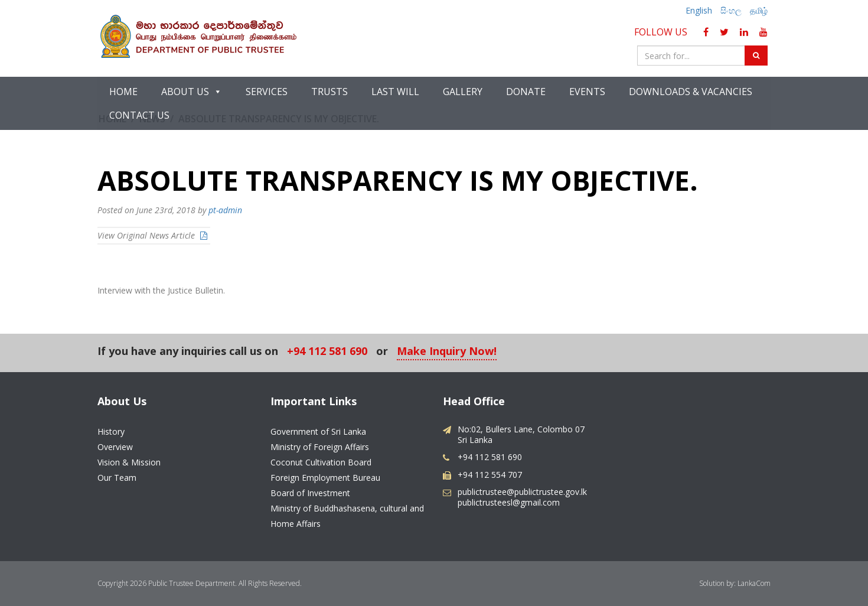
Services (267, 92)
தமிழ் (759, 10)
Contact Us (139, 115)
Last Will (395, 92)
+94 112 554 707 (490, 475)
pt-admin (225, 210)
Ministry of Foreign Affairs (320, 447)
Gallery (463, 92)
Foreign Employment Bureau (325, 478)
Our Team (117, 478)
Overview (115, 447)
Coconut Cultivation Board (321, 462)
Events (587, 92)
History (111, 431)
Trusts (329, 92)
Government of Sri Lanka (318, 431)
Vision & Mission (129, 462)
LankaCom (754, 583)
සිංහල (731, 10)
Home (123, 92)
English (699, 10)
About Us (192, 92)
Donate (526, 92)
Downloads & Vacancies (691, 92)
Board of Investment (310, 493)
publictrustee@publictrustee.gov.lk (522, 492)
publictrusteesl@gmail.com (509, 502)
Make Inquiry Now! (447, 352)
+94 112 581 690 (327, 352)
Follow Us (663, 32)
